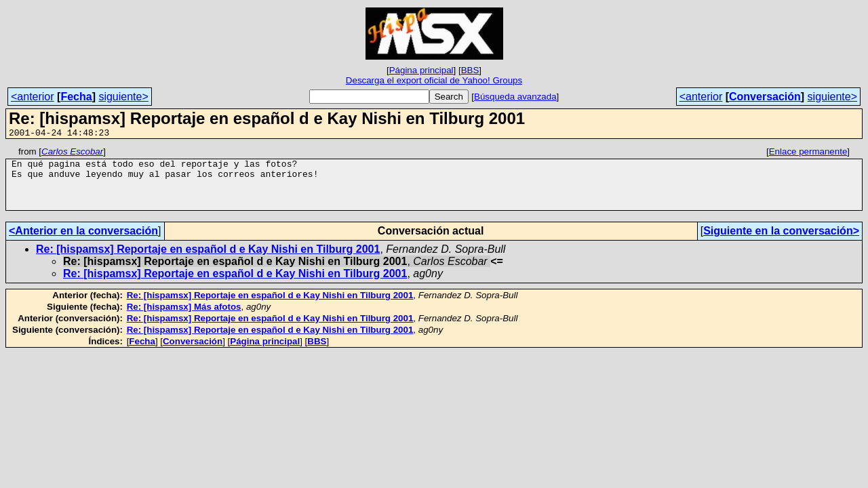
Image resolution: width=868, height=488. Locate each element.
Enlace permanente (808, 154)
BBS (470, 70)
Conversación (765, 97)
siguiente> (123, 97)
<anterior (33, 97)
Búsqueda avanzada (515, 97)
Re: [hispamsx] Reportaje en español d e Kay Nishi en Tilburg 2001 (208, 261)
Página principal (421, 70)
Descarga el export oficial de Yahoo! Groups (434, 80)
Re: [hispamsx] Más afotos (184, 319)
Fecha (76, 97)
